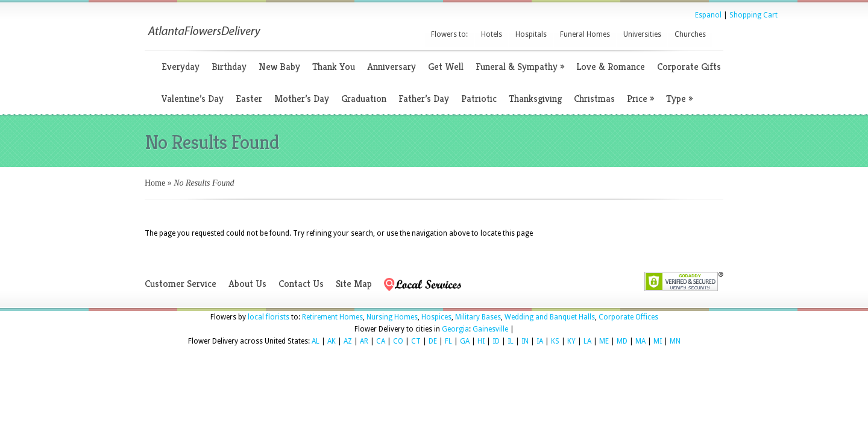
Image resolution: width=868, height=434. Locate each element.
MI (658, 341)
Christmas (594, 99)
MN (675, 341)
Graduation (364, 99)
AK (332, 341)
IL (511, 341)
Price (640, 99)
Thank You (334, 67)
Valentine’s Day (193, 99)
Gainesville (490, 329)
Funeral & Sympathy (520, 67)
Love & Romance (611, 67)
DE (433, 341)
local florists (269, 317)
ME (604, 341)
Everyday (181, 67)
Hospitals (531, 34)
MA (640, 341)
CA (381, 341)
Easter (249, 99)
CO (398, 341)
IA (540, 341)
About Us (247, 284)
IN (525, 341)
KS (555, 341)
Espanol (708, 15)
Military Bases (478, 317)
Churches (690, 34)
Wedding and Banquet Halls (550, 317)
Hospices (436, 317)
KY (571, 341)
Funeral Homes (585, 34)
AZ (348, 341)
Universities (642, 34)
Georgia (455, 329)
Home (155, 183)
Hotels (492, 34)
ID (496, 341)
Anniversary (392, 67)
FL (448, 341)
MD (622, 341)
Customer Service (181, 284)
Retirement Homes (332, 317)
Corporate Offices (628, 317)
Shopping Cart (753, 15)
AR (364, 341)
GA (465, 341)
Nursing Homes (392, 317)
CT (416, 341)
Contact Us (301, 284)
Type (679, 99)
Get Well (446, 67)
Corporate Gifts (689, 67)
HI (481, 341)
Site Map (354, 284)
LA (587, 341)
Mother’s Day (302, 99)
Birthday (229, 67)
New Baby (279, 67)
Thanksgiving (535, 99)
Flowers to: (449, 34)
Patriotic (479, 99)
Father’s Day (424, 99)
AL (316, 341)
